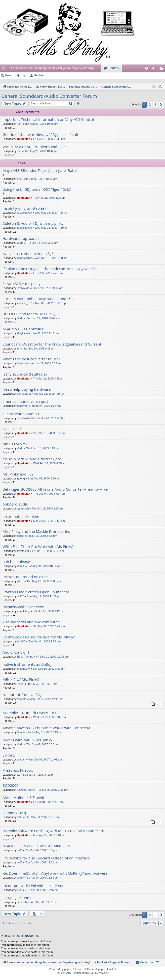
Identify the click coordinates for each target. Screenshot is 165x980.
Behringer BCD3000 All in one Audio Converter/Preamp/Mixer (56, 489)
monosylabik (24, 258)
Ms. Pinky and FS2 (18, 474)
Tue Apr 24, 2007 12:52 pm (42, 862)
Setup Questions (17, 898)
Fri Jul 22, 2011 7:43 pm (48, 273)
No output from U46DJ (22, 695)
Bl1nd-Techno (25, 657)
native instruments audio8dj (27, 664)
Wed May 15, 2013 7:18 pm (52, 213)
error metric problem (21, 517)
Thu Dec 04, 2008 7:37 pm (49, 494)
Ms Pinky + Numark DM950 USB (30, 713)
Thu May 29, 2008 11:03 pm (44, 581)
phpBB (68, 969)
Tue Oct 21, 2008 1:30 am (48, 508)
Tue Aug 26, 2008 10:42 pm (41, 151)
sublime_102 (24, 303)
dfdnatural (22, 732)
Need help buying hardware (27, 389)
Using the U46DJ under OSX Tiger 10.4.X (37, 189)
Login (24, 75)
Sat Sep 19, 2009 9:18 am (39, 348)
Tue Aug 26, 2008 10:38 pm (41, 124)
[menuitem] (146, 68)
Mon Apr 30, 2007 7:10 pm (49, 835)
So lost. (9, 755)
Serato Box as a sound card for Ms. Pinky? (39, 637)
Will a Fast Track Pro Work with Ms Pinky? (38, 547)
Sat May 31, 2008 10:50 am (44, 566)
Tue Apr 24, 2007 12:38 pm (42, 878)
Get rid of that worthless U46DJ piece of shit (40, 135)
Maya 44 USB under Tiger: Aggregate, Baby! (40, 171)
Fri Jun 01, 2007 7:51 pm (48, 802)
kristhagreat (23, 394)
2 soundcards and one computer (31, 622)
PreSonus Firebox (18, 770)
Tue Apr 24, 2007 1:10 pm (41, 850)
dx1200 (21, 641)
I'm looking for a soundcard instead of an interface (46, 858)
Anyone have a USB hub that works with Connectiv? (47, 728)
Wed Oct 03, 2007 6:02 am (50, 717)
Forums (114, 68)
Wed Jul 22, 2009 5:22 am (45, 363)
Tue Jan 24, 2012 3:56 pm (42, 243)
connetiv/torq (14, 813)
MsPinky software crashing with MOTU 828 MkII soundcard (53, 831)
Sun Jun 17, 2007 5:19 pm (39, 775)
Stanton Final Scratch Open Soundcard (36, 592)
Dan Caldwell (24, 418)
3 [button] (156, 105)
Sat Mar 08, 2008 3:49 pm (49, 626)
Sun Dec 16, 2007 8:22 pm (49, 669)
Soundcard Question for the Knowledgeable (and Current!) (53, 344)
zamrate (21, 699)
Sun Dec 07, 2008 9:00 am (44, 478)
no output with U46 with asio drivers (34, 886)
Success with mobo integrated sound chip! (39, 299)
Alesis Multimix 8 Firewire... (26, 798)
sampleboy (23, 611)
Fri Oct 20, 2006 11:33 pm (49, 139)
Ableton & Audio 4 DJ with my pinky (33, 223)
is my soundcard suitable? (25, 374)
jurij (19, 179)
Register (39, 75)
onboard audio (15, 504)
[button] (161, 105)
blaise (20, 536)
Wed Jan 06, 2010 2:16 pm (42, 333)
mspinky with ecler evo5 (23, 607)
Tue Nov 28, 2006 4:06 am (49, 198)
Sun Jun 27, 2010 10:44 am (43, 318)
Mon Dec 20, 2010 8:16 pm (52, 303)
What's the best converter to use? (31, 359)
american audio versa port (25, 401)
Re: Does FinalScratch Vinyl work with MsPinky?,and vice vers (55, 873)
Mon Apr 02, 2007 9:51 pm (41, 902)
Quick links (5, 69)
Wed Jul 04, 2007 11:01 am (45, 759)
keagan (21, 759)
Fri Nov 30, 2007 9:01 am (42, 684)
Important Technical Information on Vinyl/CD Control (48, 119)
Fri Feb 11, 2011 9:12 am (48, 288)
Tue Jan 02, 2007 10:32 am (41, 179)
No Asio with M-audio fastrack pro (32, 459)
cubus (20, 890)
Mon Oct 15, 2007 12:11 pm (46, 699)
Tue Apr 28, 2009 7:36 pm (50, 394)
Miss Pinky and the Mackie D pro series (36, 531)
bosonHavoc (24, 213)
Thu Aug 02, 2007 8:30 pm (42, 744)
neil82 (20, 596)
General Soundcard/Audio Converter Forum (49, 96)
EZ (18, 775)
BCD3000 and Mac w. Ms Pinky (29, 314)
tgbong (21, 478)
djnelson (21, 363)
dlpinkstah (23, 139)
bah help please (16, 562)
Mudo (20, 243)
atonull (20, 566)
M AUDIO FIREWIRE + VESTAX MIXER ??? (36, 846)
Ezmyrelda (23, 288)
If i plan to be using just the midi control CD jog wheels (49, 269)
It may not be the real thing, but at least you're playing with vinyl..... (54, 68)
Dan (19, 124)
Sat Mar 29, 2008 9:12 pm (49, 611)
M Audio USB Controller (23, 329)
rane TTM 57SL (15, 444)
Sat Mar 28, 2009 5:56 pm (51, 418)
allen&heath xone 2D (21, 414)
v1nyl (20, 333)
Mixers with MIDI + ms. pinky (27, 740)
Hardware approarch (21, 238)
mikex (20, 581)
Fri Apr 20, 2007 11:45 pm (43, 890)
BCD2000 (10, 785)
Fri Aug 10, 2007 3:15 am (47, 732)
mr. (18, 348)
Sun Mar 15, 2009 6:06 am (49, 433)
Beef (19, 902)
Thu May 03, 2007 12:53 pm (42, 817)
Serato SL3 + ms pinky (21, 284)
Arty (69, 973)
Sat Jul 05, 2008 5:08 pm (42, 536)
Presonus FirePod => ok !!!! (25, 577)
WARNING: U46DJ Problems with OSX (35, 147)
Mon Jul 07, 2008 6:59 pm (49, 521)
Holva (20, 684)
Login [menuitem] (155, 69)
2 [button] (150, 105)
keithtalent (23, 551)
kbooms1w (23, 669)
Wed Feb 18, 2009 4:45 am (50, 463)
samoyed (22, 406)
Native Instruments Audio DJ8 (28, 254)
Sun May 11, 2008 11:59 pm (44, 596)
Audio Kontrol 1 (16, 652)
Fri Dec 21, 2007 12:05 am (52, 657)
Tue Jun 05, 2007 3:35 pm (52, 790)
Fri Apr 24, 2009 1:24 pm (46, 406)
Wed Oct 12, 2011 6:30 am (51, 258)
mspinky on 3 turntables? (24, 208)
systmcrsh (23, 508)
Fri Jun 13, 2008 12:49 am (48, 551)
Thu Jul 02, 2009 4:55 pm (49, 379)
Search (9, 75)
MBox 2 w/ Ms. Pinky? (21, 680)
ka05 (19, 817)
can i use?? (12, 429)
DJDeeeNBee (25, 790)
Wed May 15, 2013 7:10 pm (52, 228)
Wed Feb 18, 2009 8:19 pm (43, 448)
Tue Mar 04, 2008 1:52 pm (45, 641)
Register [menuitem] (162, 69)
